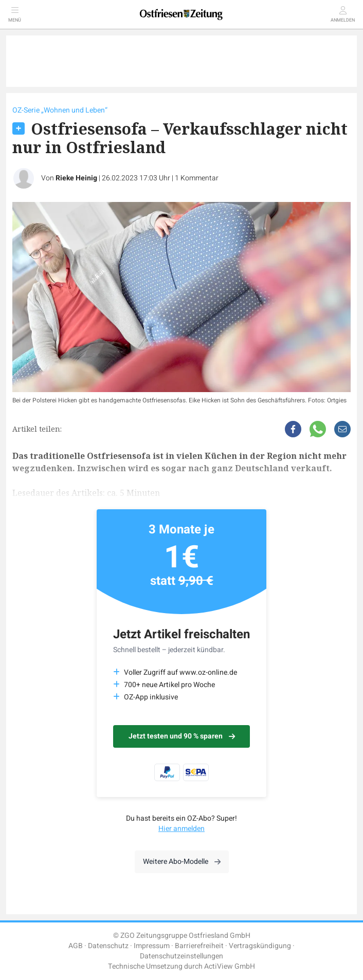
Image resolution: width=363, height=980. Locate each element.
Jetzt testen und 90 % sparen (182, 736)
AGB (76, 946)
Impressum (152, 946)
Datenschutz (108, 946)
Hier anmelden (181, 829)
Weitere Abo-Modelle (182, 862)
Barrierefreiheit (199, 946)
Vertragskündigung (260, 946)
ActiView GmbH (230, 966)
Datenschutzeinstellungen (181, 956)
